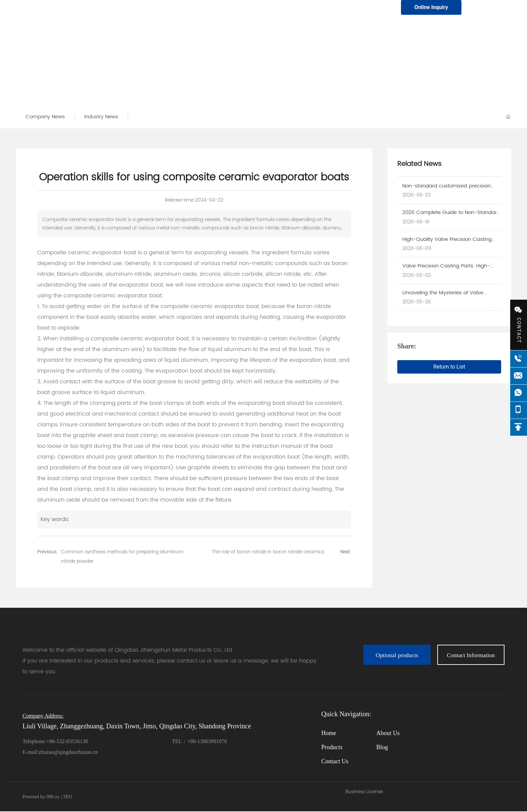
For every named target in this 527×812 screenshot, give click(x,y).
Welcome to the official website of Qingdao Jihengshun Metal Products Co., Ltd (127, 651)
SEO (67, 797)
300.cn (52, 797)
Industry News (102, 117)
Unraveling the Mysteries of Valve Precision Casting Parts (443, 297)
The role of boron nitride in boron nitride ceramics (268, 552)
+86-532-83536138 (67, 742)
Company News (46, 117)
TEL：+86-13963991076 (200, 742)
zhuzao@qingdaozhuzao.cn (68, 753)
